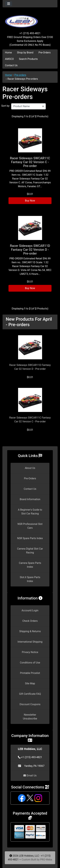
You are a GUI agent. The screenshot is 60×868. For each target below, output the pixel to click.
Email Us (30, 776)
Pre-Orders (45, 53)
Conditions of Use (30, 663)
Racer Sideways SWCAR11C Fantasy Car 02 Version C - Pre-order (30, 162)
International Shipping (30, 642)
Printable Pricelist (30, 673)
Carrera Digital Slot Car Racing (30, 551)
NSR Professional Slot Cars (30, 526)
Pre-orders (20, 75)
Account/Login (30, 610)
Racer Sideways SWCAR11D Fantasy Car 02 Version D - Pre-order (30, 250)
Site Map (30, 683)
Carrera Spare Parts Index (30, 565)
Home (8, 53)
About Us (30, 468)
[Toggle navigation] (9, 4)
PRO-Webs (46, 860)
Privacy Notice (30, 652)
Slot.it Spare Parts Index (30, 579)
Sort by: (6, 106)
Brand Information (30, 499)
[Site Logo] (30, 20)
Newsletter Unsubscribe (30, 717)
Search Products (28, 59)
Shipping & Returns (30, 631)
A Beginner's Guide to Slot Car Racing (30, 512)
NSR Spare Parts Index (30, 538)
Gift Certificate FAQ (30, 694)
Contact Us (11, 65)
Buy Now (30, 201)
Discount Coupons (30, 704)
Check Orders (30, 621)
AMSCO (9, 59)
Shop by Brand (25, 53)
